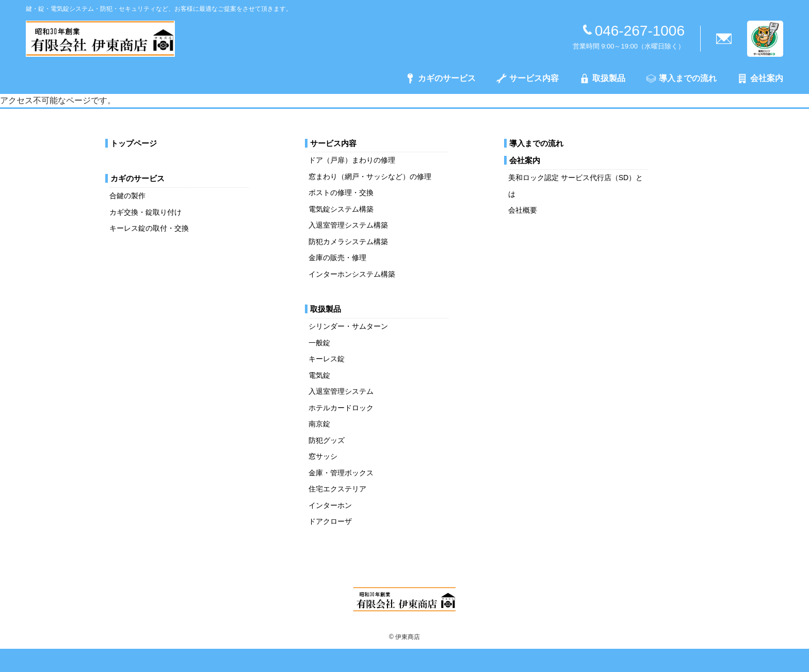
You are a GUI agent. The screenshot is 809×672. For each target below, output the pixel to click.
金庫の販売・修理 (337, 258)
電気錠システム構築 (341, 209)
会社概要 (523, 210)
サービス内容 (528, 78)
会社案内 (760, 78)
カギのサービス (440, 78)
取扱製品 (602, 78)
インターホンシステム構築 (352, 274)
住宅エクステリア (337, 489)
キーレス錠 (327, 359)
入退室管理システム (341, 391)
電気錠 (319, 375)
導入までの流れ (681, 78)
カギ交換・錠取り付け (145, 212)
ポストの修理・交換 (341, 193)
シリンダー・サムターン (348, 326)
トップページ (134, 143)
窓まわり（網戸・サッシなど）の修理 (370, 177)
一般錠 (319, 343)
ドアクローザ (330, 521)
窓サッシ (323, 456)
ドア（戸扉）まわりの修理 (352, 160)
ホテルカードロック (341, 408)
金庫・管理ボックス (341, 473)
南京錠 (319, 424)
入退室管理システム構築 (348, 225)
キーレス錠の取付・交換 (149, 228)
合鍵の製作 (127, 196)
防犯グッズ (327, 440)
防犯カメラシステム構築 (348, 242)
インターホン (330, 505)
